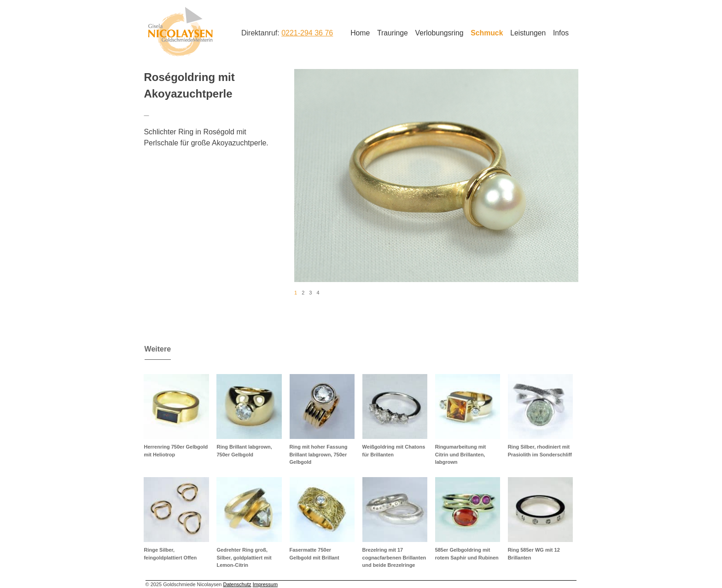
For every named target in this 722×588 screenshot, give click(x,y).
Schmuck (487, 33)
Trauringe (393, 33)
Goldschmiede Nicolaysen (180, 32)
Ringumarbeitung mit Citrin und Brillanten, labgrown (461, 454)
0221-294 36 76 (307, 33)
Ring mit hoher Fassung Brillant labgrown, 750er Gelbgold (319, 454)
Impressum (265, 584)
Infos (561, 33)
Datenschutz (237, 584)
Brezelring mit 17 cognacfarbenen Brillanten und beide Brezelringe (394, 557)
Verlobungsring (440, 33)
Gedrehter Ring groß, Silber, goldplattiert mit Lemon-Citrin (244, 557)
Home (360, 33)
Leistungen (528, 33)
